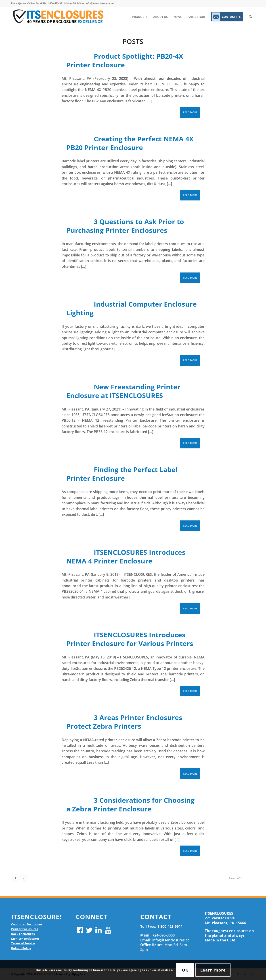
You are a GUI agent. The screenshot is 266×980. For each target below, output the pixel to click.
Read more (190, 112)
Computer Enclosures (27, 924)
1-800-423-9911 (170, 926)
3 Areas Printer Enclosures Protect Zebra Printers (124, 722)
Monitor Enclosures (25, 939)
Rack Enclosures (23, 934)
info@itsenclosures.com (173, 940)
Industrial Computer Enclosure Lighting (132, 308)
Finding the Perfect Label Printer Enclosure (122, 474)
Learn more (213, 970)
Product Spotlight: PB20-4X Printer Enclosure (125, 60)
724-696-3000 (163, 935)
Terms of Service (23, 943)
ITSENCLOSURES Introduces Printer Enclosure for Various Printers (130, 639)
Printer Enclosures (25, 929)
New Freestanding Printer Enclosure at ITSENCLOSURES (124, 391)
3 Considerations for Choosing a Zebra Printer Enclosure (131, 805)
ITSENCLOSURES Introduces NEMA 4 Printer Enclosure (126, 557)
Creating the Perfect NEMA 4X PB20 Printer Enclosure (130, 143)
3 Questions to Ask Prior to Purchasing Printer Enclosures (125, 226)
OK (185, 970)
